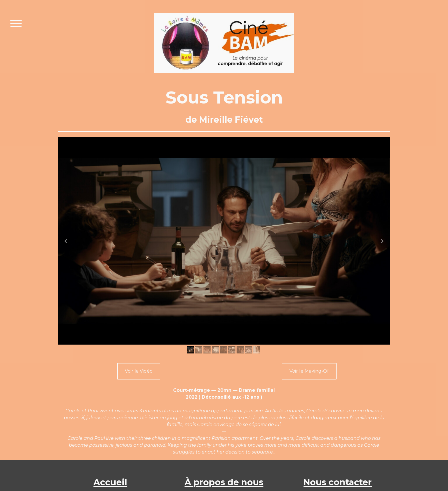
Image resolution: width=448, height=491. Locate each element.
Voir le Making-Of (309, 371)
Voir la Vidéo (139, 371)
